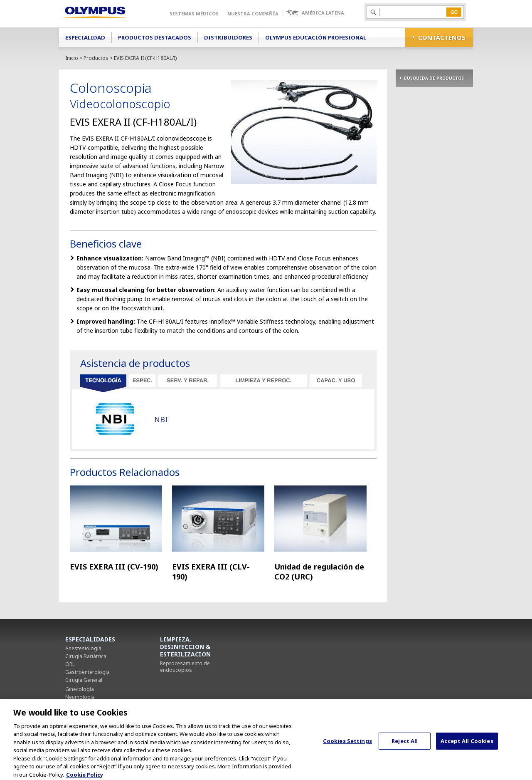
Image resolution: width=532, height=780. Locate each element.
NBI (161, 419)
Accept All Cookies (467, 745)
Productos (96, 58)
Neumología (80, 697)
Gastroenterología (87, 672)
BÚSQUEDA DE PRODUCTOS (434, 78)
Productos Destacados (155, 37)
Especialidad (85, 37)
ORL (70, 664)
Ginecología (80, 689)
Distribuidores (228, 37)
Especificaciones (142, 381)
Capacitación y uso (336, 381)
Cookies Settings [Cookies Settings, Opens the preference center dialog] (347, 745)
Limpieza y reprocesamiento (263, 381)
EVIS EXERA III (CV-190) (114, 567)
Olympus (107, 14)
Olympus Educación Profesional (316, 37)
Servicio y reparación (188, 381)
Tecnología (103, 384)
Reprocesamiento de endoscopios (185, 667)
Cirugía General (84, 680)
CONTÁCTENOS (442, 37)
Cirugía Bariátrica (86, 656)
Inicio (72, 58)
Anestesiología (83, 648)
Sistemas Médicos (194, 14)
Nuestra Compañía (253, 14)
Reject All (405, 745)
